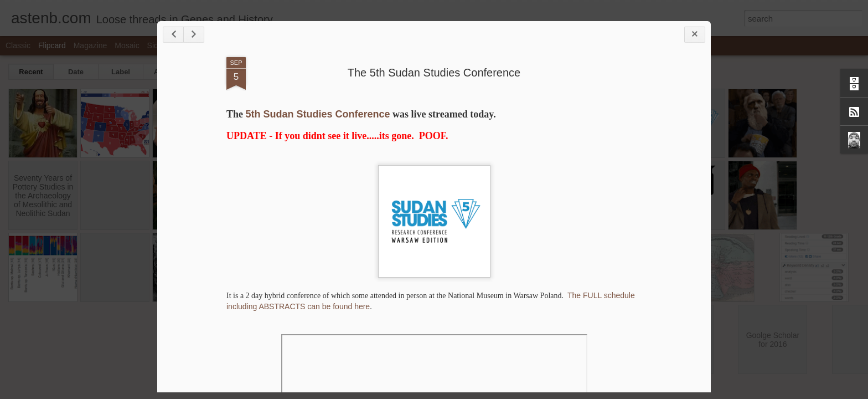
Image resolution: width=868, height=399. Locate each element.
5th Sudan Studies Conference (318, 114)
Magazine (91, 45)
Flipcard (52, 45)
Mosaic (127, 45)
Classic (18, 45)
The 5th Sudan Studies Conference (434, 73)
